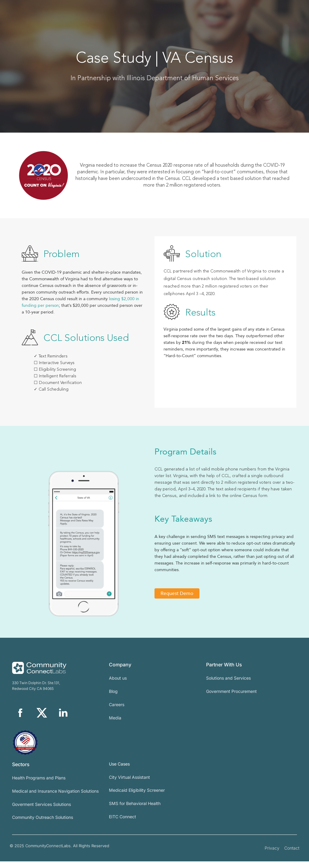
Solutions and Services (228, 685)
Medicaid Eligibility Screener (137, 797)
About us (118, 685)
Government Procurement (231, 698)
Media (115, 724)
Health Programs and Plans (39, 784)
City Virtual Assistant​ (129, 784)
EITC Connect (123, 823)
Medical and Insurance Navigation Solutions (55, 798)
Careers (117, 711)
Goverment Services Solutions (41, 811)
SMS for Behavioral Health (135, 810)
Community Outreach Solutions (43, 824)
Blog (113, 698)
